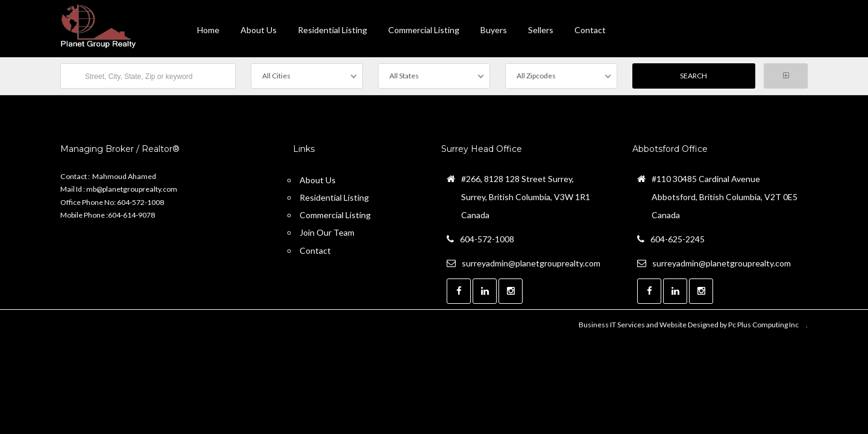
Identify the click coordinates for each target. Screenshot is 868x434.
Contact (315, 250)
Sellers (541, 30)
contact (590, 30)
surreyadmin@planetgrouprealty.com (531, 263)
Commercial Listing (424, 30)
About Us (259, 30)
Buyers (494, 30)
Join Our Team (327, 232)
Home (208, 30)
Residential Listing (332, 30)
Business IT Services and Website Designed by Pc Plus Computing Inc (689, 325)
